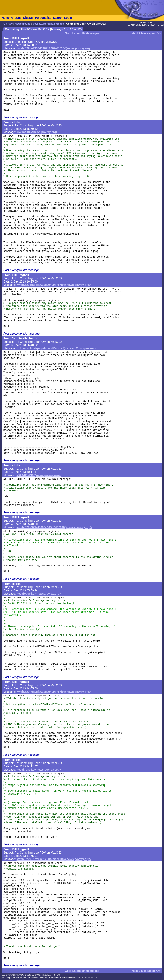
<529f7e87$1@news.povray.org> (39, 770)
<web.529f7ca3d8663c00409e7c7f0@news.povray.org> (54, 692)
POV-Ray (7, 24)
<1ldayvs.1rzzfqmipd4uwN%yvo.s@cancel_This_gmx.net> (56, 348)
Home (6, 18)
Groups (16, 18)
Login (68, 18)
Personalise (43, 18)
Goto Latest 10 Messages (82, 33)
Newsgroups (23, 24)
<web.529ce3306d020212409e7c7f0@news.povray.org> (54, 48)
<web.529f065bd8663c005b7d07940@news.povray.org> (54, 527)
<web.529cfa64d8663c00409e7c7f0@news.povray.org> (54, 285)
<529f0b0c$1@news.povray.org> (39, 594)
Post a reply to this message (21, 117)
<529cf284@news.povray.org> (37, 132)
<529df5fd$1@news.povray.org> (39, 475)
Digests (28, 18)
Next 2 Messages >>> (146, 33)
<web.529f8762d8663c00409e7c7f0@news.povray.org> (54, 859)
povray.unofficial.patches (48, 24)
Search (58, 18)
